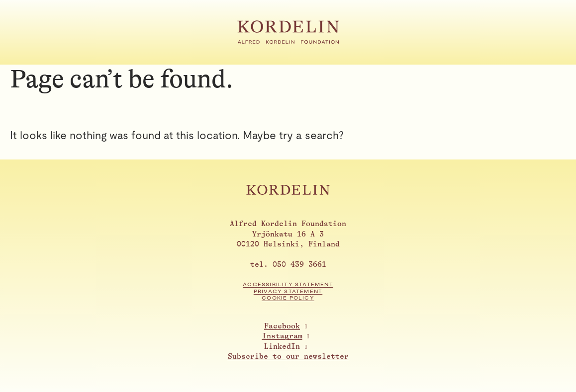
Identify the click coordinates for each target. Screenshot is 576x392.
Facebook (282, 326)
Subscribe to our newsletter (288, 356)
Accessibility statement (288, 284)
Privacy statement (288, 291)
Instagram (282, 336)
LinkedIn (282, 347)
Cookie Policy (288, 298)
